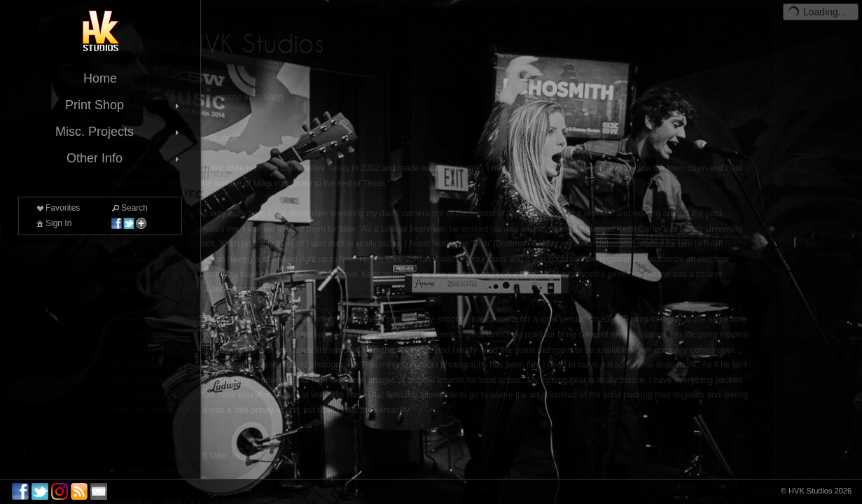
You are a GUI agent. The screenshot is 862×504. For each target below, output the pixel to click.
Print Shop (124, 105)
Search (129, 208)
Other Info (124, 158)
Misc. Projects (119, 132)
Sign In (53, 223)
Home (100, 78)
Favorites (57, 208)
